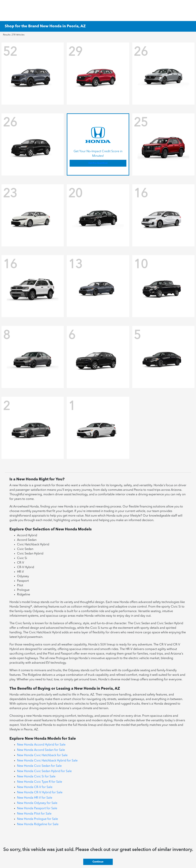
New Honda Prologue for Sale (37, 819)
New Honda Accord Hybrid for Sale (41, 745)
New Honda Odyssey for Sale (37, 803)
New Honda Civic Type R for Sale (40, 782)
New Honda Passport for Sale (37, 808)
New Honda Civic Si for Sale (36, 777)
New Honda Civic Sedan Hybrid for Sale (44, 771)
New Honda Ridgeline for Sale (38, 824)
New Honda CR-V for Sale (35, 787)
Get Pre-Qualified (98, 163)
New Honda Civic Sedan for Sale (39, 766)
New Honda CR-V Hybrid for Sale (40, 793)
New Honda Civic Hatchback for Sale (42, 755)
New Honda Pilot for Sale (34, 814)
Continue (98, 862)
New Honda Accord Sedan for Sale (41, 750)
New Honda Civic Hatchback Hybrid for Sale (47, 761)
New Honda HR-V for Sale (35, 798)
